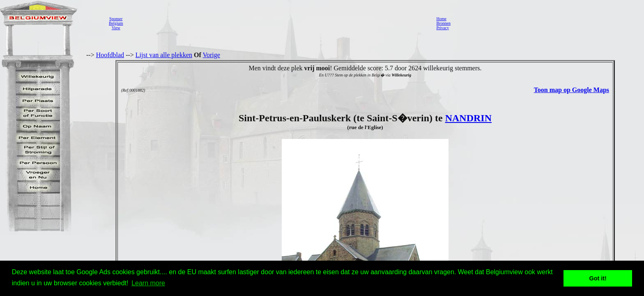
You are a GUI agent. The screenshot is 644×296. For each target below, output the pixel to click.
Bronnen (443, 23)
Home (441, 19)
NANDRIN (468, 118)
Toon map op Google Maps (572, 90)
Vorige (212, 55)
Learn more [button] (148, 283)
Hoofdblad (110, 55)
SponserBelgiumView (116, 23)
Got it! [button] (598, 278)
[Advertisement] (277, 23)
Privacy (443, 28)
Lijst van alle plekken (164, 55)
